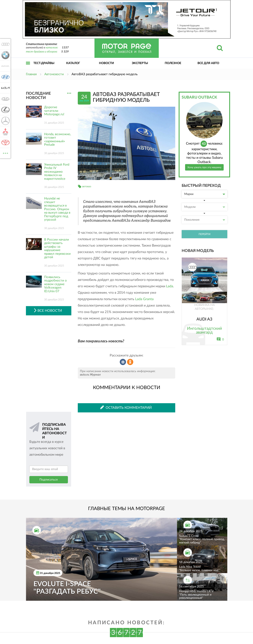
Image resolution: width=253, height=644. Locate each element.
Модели (205, 207)
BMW (5, 55)
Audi (5, 44)
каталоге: (52, 48)
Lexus (5, 110)
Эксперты (140, 63)
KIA (5, 88)
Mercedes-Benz (5, 121)
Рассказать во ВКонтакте (123, 362)
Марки (205, 194)
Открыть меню (28, 68)
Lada (170, 286)
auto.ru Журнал (90, 375)
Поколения (205, 220)
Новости (106, 63)
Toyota (5, 142)
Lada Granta (144, 299)
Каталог (73, 63)
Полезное (173, 63)
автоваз (87, 186)
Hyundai (5, 77)
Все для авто (208, 63)
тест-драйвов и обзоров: (42, 52)
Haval (5, 66)
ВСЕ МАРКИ (5, 153)
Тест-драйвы (44, 63)
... (69, 93)
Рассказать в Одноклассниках (130, 362)
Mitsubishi (5, 132)
